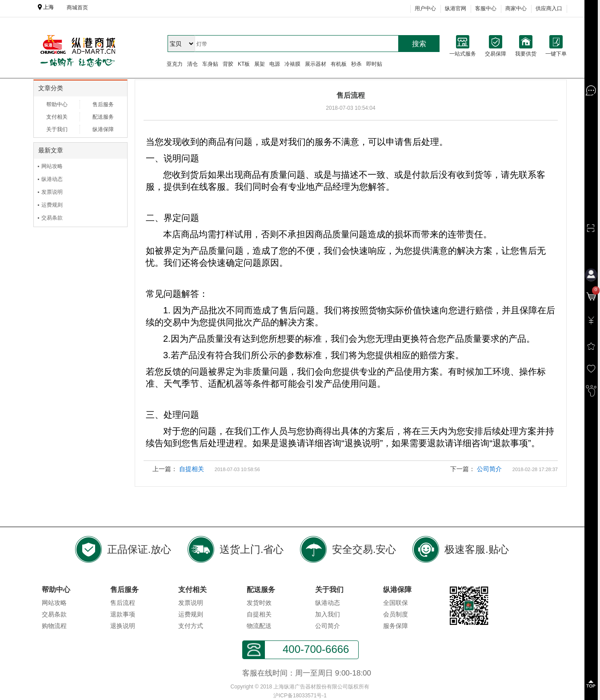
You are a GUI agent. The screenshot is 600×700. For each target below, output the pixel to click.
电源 (275, 64)
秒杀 (356, 64)
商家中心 (516, 8)
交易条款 (52, 218)
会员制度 (396, 614)
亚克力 (175, 64)
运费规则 (52, 205)
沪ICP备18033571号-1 (300, 696)
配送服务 (103, 117)
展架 (260, 64)
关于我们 (57, 129)
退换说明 (123, 626)
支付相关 (57, 117)
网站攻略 (52, 166)
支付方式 (191, 626)
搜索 (419, 44)
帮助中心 (57, 104)
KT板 (244, 64)
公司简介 (489, 469)
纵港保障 (103, 129)
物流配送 (259, 626)
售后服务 (103, 104)
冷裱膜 (292, 64)
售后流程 (123, 603)
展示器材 (316, 64)
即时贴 (374, 64)
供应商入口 (549, 8)
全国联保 (396, 603)
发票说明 (52, 192)
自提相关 (192, 469)
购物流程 (54, 626)
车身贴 (210, 64)
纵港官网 (456, 8)
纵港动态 (52, 179)
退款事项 (123, 614)
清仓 (192, 64)
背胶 (228, 64)
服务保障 (396, 626)
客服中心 (486, 8)
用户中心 (425, 8)
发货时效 (259, 603)
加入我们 (328, 614)
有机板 (339, 64)
